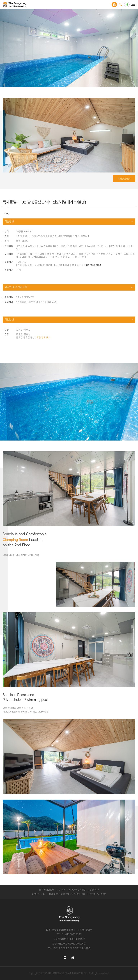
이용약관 (94, 890)
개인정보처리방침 (77, 890)
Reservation (124, 179)
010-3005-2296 (93, 265)
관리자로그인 (38, 894)
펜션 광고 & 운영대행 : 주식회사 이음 (67, 894)
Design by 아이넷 (98, 894)
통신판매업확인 (47, 890)
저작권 (62, 890)
